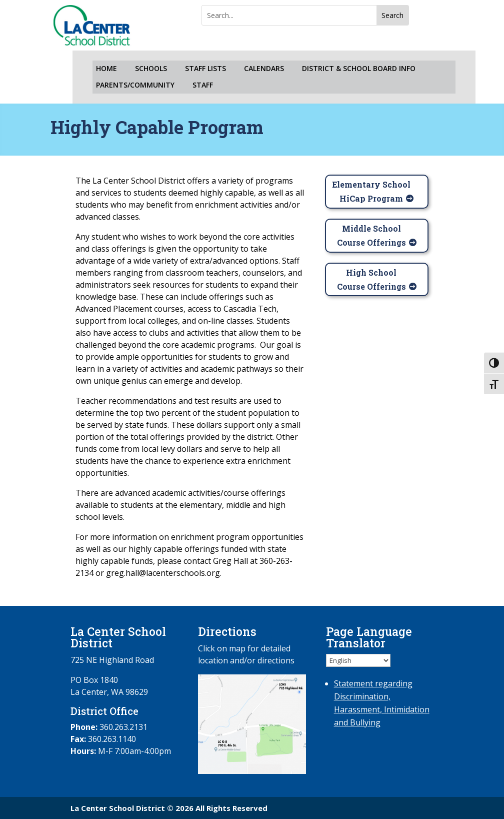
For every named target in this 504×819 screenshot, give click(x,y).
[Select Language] (358, 660)
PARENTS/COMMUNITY (135, 85)
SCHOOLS (151, 69)
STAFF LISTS (205, 69)
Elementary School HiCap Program (371, 191)
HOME (106, 69)
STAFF (203, 85)
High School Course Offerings (371, 279)
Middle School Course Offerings (371, 235)
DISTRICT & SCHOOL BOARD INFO (359, 69)
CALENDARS (264, 69)
